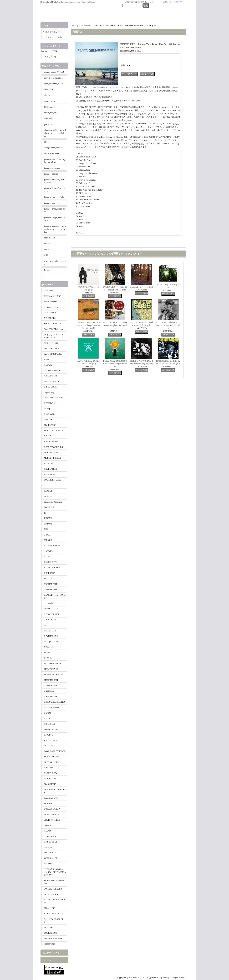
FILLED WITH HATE (54, 431)
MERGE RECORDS (53, 458)
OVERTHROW (51, 773)
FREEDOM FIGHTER (54, 675)
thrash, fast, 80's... (52, 113)
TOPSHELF (49, 507)
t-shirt (47, 255)
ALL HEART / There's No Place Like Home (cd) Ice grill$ (168, 325)
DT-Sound (48, 647)
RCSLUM (48, 803)
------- (47, 276)
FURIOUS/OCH (51, 680)
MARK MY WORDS (53, 938)
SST (46, 485)
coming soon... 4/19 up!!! (55, 72)
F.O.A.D (48, 436)
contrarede (49, 603)
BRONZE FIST (51, 584)
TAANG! (48, 491)
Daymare (48, 625)
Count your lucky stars (54, 398)
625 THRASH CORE (53, 354)
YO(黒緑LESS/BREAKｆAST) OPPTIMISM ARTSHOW (55, 872)
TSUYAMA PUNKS (53, 296)
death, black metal (52, 154)
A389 (46, 359)
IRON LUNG (50, 908)
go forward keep (51, 307)
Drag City (48, 420)
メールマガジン (50, 960)
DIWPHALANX (51, 636)
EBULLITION (50, 425)
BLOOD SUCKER (52, 568)
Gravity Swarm (50, 686)
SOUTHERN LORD (53, 480)
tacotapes (48, 847)
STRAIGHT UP (51, 842)
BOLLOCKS (50, 573)
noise (46, 249)
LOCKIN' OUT (51, 933)
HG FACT (48, 718)
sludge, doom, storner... (54, 148)
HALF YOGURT (51, 696)
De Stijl (47, 409)
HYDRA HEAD (51, 442)
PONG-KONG (50, 784)
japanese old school (52, 168)
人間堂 (47, 535)
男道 (46, 529)
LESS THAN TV (51, 746)
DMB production (51, 642)
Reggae (47, 270)
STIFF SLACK (50, 836)
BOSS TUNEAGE (52, 381)
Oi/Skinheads (50, 107)
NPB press (49, 768)
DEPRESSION (50, 631)
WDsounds (49, 864)
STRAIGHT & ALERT (54, 914)
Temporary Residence (53, 502)
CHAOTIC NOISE (52, 589)
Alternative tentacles (53, 370)
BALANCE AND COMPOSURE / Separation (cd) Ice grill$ (115, 364)
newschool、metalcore (54, 78)
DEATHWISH (50, 403)
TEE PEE (48, 496)
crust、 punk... (50, 101)
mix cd (47, 244)
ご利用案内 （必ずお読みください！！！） (142, 2)
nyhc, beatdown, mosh (54, 84)
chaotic (47, 95)
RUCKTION (49, 474)
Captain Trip (49, 392)
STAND (47, 831)
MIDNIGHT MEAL (52, 762)
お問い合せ (167, 2)
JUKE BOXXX (51, 740)
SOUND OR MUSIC (53, 324)
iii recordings (50, 944)
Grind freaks (49, 691)
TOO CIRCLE (50, 853)
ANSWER (49, 551)
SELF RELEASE (51, 894)
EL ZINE (48, 653)
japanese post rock (52, 203)
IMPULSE (49, 735)
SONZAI (48, 825)
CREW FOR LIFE (52, 614)
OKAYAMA (49, 291)
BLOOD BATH (51, 562)
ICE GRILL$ (50, 724)
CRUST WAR (50, 620)
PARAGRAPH (50, 779)
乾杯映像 (48, 524)
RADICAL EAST (52, 798)
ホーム (73, 25)
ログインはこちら (54, 37)
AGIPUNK (49, 365)
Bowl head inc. (50, 579)
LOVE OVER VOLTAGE (55, 751)
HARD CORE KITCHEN (55, 702)
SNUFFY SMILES (52, 820)
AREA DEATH (50, 376)
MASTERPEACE (52, 348)
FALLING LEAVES (53, 663)
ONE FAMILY (50, 313)
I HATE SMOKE (51, 729)
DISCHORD (49, 414)
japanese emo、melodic (54, 197)
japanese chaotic (51, 174)
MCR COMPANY (52, 757)
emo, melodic (50, 119)
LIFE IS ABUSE (51, 452)
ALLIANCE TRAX (52, 546)
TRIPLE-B (49, 927)
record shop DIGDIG (53, 302)
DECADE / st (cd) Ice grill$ (142, 287)
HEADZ (48, 713)
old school (49, 89)
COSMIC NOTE (51, 609)
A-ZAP (47, 557)
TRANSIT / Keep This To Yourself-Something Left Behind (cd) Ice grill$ (88, 325)
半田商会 (48, 540)
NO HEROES (50, 318)
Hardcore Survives (52, 707)
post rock (48, 124)
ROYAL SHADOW (52, 809)
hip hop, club (50, 238)
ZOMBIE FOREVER (53, 889)
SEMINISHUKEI (51, 814)
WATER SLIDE (51, 858)
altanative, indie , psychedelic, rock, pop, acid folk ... (55, 133)
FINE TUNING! (51, 669)
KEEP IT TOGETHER (54, 447)
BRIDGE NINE (51, 387)
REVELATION (51, 469)
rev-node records (51, 343)
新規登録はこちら (54, 32)
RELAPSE (49, 463)
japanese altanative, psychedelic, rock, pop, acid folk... (55, 229)
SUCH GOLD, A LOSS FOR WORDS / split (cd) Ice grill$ (115, 325)
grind (46, 142)
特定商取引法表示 (51, 953)
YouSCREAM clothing (54, 329)
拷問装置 (48, 518)
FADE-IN (48, 658)
